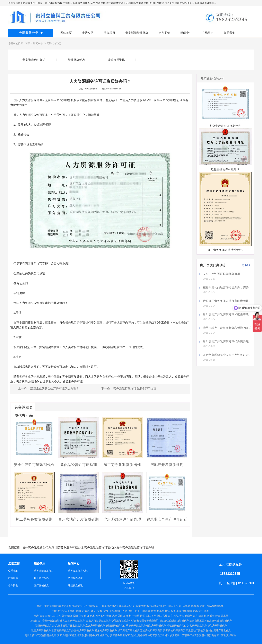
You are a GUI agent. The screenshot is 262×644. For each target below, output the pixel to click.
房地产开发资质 (154, 630)
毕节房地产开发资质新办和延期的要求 (227, 328)
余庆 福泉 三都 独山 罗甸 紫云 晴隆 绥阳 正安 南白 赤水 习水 (67, 616)
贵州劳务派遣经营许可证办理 (135, 547)
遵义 (93, 611)
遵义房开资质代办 (95, 626)
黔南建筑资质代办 (222, 621)
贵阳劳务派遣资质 (46, 621)
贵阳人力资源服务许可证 (29, 100)
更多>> (246, 265)
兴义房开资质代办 (197, 626)
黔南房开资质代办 (84, 630)
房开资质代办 (41, 578)
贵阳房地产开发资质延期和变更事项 (226, 314)
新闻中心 (186, 33)
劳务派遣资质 (77, 635)
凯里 (137, 611)
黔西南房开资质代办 (63, 630)
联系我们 (229, 33)
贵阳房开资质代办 (45, 626)
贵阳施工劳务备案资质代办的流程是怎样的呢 (227, 301)
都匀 (131, 611)
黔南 (154, 611)
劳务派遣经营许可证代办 (100, 547)
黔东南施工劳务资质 (201, 621)
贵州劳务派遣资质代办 (37, 547)
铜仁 (112, 611)
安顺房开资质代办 (116, 626)
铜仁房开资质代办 (156, 626)
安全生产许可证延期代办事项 (221, 274)
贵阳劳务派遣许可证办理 (68, 547)
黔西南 (146, 611)
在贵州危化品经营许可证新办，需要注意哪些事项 (227, 287)
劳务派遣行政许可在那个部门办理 (134, 388)
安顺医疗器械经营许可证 (150, 621)
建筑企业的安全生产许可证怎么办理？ (54, 388)
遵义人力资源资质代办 (98, 621)
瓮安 (207, 611)
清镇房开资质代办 (177, 626)
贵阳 (78, 611)
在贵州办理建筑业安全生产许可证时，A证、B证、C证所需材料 (227, 355)
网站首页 (66, 33)
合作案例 (164, 33)
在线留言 (208, 33)
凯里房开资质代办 (41, 630)
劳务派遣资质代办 (137, 33)
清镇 (118, 611)
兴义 (125, 611)
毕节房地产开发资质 (129, 630)
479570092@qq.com (187, 606)
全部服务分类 (28, 33)
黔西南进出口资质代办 (177, 621)
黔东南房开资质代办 (106, 630)
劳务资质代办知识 (34, 60)
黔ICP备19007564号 (155, 606)
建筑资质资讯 (116, 60)
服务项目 (110, 33)
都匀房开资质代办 (217, 626)
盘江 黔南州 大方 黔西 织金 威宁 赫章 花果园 (204, 616)
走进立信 (88, 33)
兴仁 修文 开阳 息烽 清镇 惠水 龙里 (184, 611)
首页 (28, 43)
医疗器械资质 (41, 585)
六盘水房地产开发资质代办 (70, 626)
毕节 (106, 611)
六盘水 (86, 611)
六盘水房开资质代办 (74, 621)
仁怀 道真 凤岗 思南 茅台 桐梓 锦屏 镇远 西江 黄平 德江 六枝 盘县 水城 (140, 616)
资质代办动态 (77, 60)
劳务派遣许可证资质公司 (151, 635)
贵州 (72, 611)
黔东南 (160, 611)
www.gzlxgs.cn (91, 89)
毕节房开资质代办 (136, 626)
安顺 (100, 611)
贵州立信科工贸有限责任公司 (41, 635)
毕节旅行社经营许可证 (124, 621)
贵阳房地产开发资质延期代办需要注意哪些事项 (227, 341)
